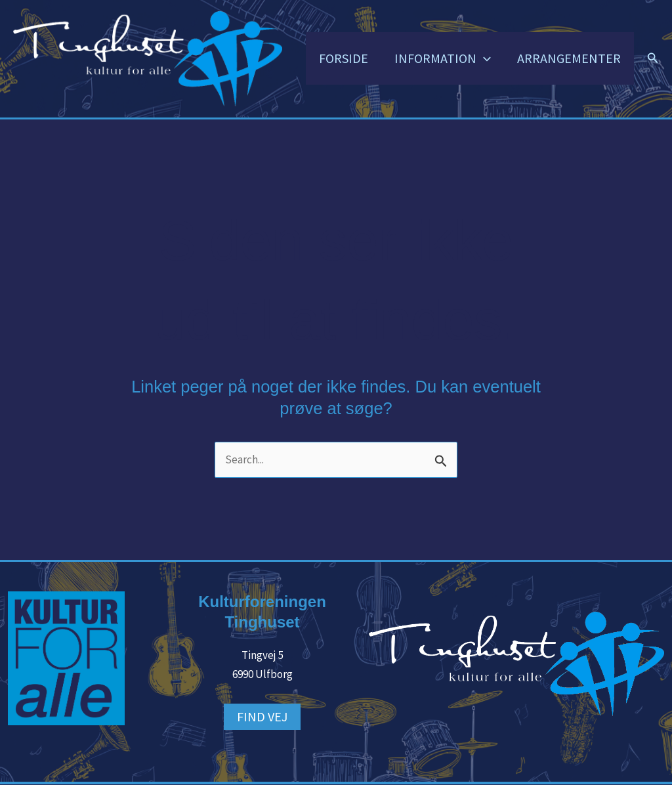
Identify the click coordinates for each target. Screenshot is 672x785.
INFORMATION (443, 58)
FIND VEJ (262, 716)
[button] (484, 58)
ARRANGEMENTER (569, 58)
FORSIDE (344, 58)
